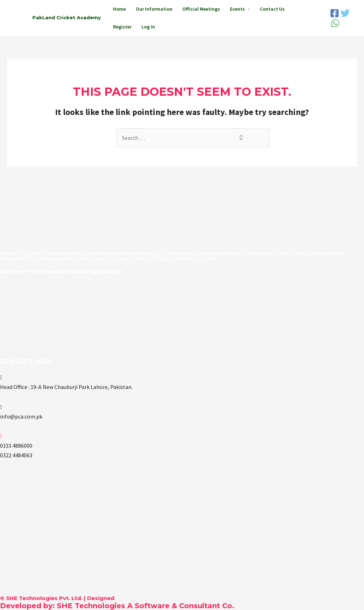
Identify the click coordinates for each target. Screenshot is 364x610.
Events (237, 9)
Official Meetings (201, 9)
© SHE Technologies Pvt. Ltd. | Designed (57, 598)
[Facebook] (334, 13)
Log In (148, 27)
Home (119, 9)
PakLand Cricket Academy (67, 17)
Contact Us (272, 9)
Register (122, 27)
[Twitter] (345, 13)
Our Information (154, 9)
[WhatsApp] (335, 23)
